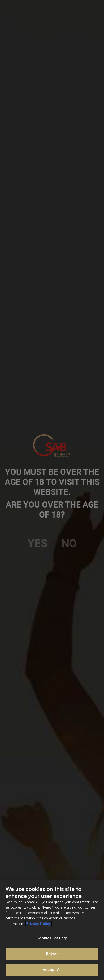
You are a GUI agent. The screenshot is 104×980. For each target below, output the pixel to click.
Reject (52, 954)
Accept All (52, 969)
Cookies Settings (52, 938)
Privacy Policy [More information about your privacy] (38, 924)
